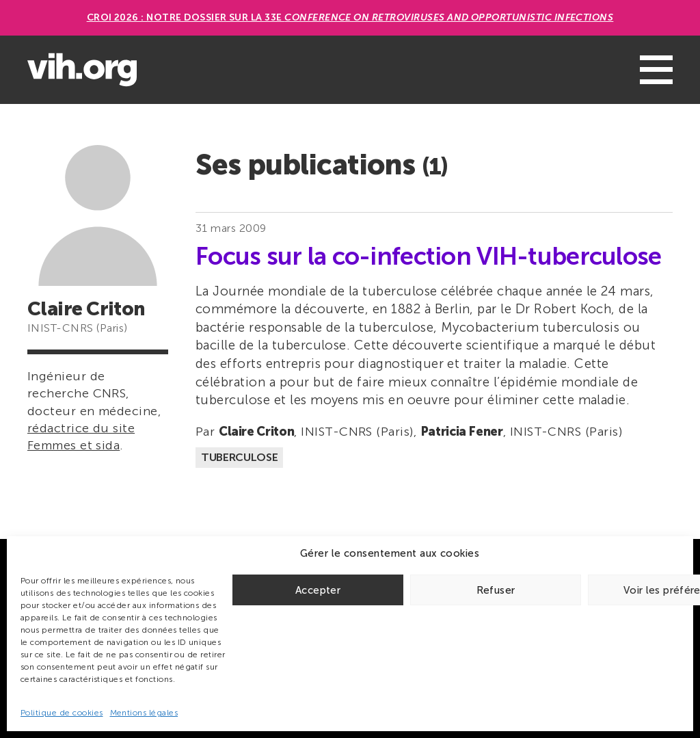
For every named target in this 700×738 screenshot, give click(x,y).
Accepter (318, 590)
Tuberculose (239, 457)
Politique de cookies (62, 713)
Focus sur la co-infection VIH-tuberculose (428, 256)
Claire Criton (256, 432)
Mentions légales (144, 713)
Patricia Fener (462, 432)
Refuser (496, 590)
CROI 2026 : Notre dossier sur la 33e (350, 17)
